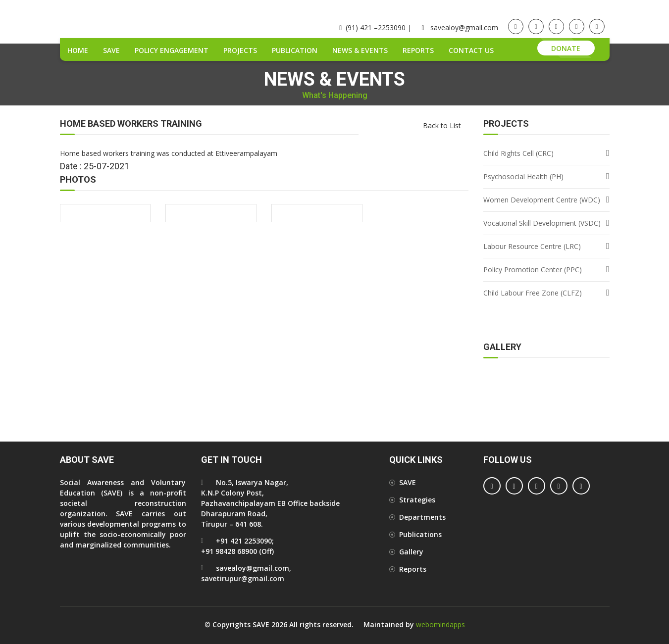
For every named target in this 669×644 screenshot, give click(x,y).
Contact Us (471, 50)
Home (78, 50)
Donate (566, 48)
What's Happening (335, 96)
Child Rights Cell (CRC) (518, 153)
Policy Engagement (172, 50)
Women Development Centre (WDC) (542, 200)
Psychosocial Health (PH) (523, 176)
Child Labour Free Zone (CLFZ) (533, 293)
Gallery (411, 552)
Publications (420, 534)
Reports (418, 50)
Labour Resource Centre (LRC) (532, 246)
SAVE (111, 50)
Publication (295, 50)
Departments (422, 517)
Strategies (417, 500)
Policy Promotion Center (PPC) (533, 270)
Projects (240, 50)
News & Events (360, 50)
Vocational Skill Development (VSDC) (542, 223)
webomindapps (440, 624)
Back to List (442, 125)
